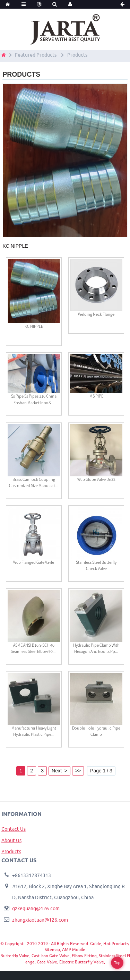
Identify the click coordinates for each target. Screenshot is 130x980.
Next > (59, 771)
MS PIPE (96, 396)
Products (77, 55)
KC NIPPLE (34, 326)
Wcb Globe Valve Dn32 (96, 479)
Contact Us (14, 829)
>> (78, 771)
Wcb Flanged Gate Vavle (34, 562)
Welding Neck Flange (96, 314)
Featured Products (36, 55)
